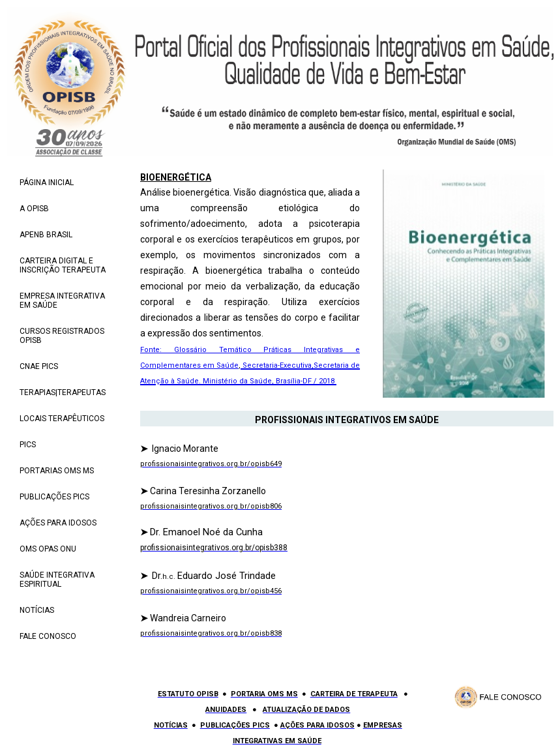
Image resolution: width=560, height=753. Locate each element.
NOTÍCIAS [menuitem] (37, 610)
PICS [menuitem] (28, 445)
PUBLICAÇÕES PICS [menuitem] (54, 497)
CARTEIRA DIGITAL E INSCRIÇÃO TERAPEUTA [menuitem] (63, 265)
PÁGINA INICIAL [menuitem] (47, 183)
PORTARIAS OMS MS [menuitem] (57, 471)
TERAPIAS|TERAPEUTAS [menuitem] (63, 392)
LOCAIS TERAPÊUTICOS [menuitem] (62, 419)
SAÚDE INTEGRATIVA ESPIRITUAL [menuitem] (57, 580)
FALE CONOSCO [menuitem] (48, 636)
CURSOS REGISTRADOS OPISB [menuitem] (62, 336)
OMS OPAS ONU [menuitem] (48, 549)
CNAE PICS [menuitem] (39, 366)
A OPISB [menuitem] (34, 209)
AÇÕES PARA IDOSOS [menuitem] (58, 523)
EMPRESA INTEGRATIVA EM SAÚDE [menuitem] (62, 301)
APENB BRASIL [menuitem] (46, 235)
